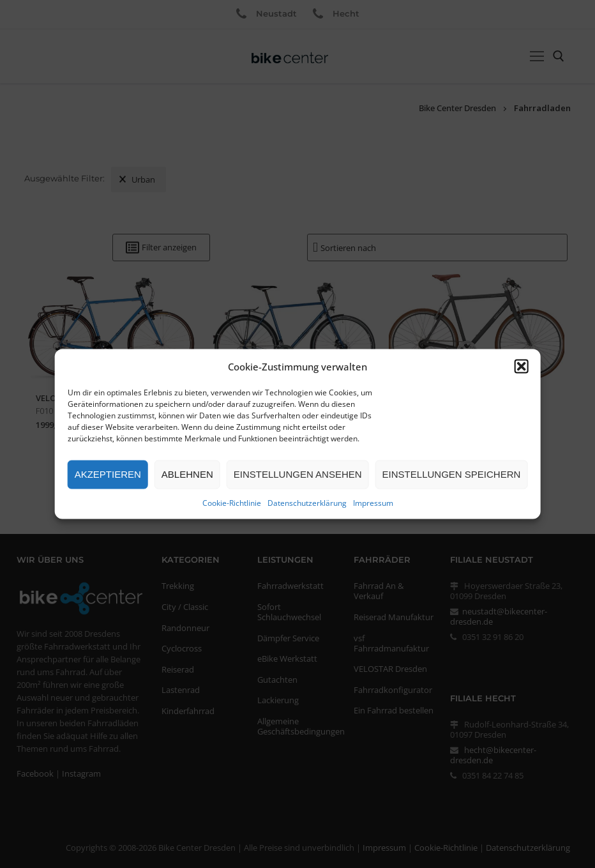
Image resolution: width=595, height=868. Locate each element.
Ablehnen (187, 474)
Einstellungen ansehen (298, 474)
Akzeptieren (108, 474)
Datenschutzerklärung (307, 502)
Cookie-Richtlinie (232, 502)
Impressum (373, 502)
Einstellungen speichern (452, 474)
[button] (521, 366)
